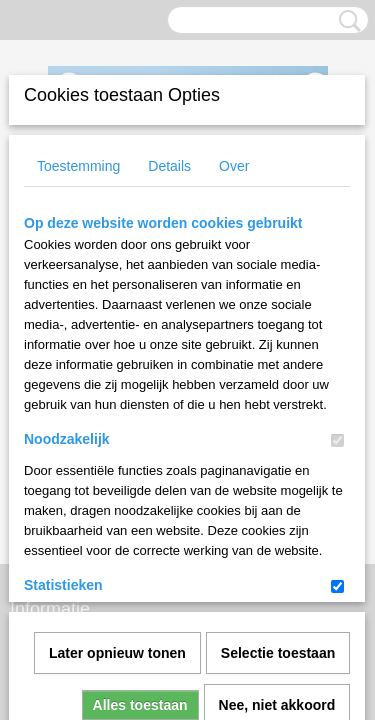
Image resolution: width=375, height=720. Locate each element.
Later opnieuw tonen (117, 431)
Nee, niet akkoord (277, 483)
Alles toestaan (140, 483)
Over (234, 166)
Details (169, 166)
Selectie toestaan (278, 431)
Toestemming (78, 166)
